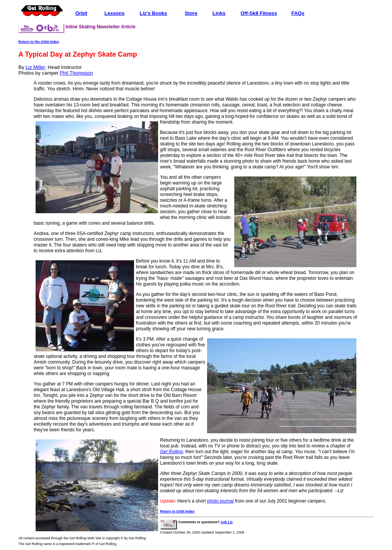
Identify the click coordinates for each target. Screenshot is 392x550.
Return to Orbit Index (177, 511)
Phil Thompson (76, 73)
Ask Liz (227, 522)
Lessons (115, 13)
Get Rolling (171, 452)
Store (191, 13)
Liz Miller (35, 67)
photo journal (220, 501)
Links (219, 13)
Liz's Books (154, 13)
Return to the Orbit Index (39, 42)
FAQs (298, 13)
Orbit (81, 13)
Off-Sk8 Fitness (259, 13)
